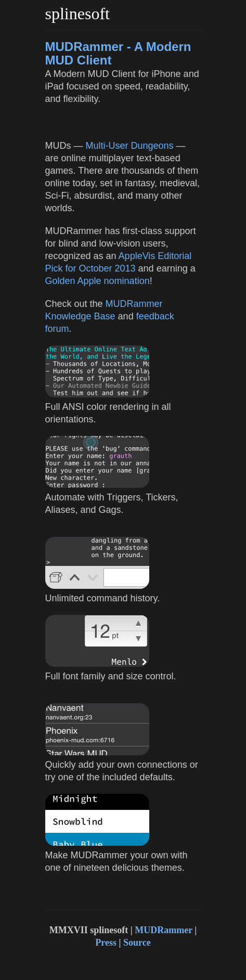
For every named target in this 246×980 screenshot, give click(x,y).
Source (137, 943)
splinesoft (77, 14)
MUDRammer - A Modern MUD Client (118, 53)
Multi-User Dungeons (130, 146)
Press (106, 943)
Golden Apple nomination (98, 281)
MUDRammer (164, 930)
